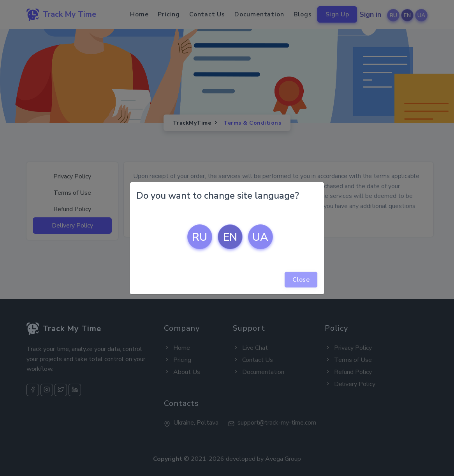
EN (230, 237)
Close (301, 280)
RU (200, 237)
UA (260, 237)
